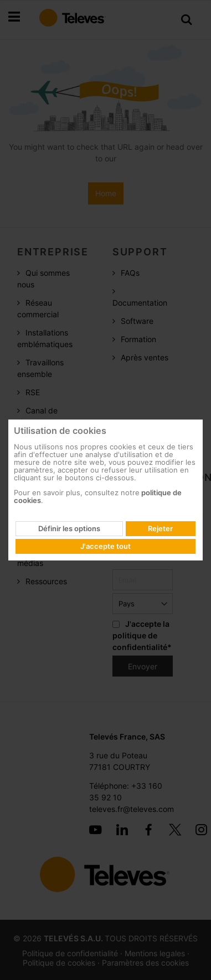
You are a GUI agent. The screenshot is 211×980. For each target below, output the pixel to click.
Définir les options (69, 528)
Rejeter (160, 528)
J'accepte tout (105, 546)
